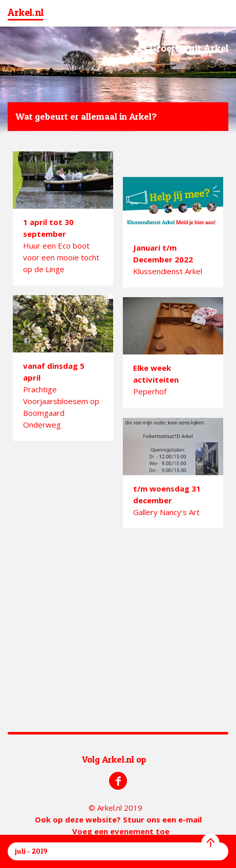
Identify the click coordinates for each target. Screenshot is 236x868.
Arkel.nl (26, 12)
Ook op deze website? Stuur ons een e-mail (118, 819)
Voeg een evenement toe (121, 831)
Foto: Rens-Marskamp (194, 31)
